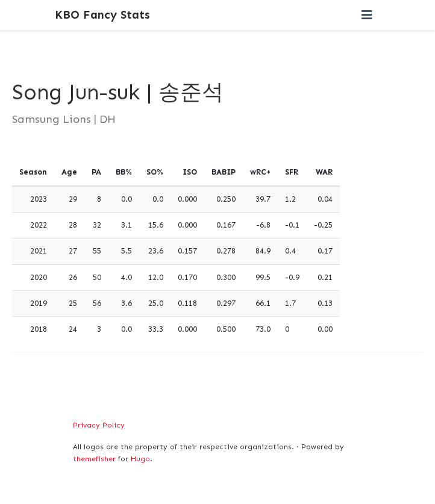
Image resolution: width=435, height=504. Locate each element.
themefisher (94, 459)
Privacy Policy (99, 425)
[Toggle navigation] (367, 15)
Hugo (140, 459)
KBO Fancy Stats (102, 15)
